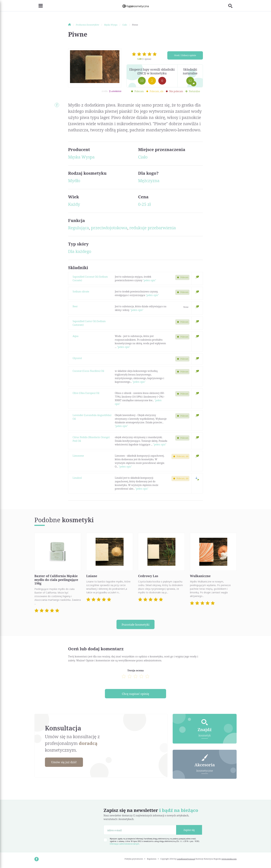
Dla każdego (80, 251)
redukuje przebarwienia (153, 228)
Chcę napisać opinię (135, 694)
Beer (75, 306)
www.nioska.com (229, 860)
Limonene (78, 456)
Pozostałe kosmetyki (135, 625)
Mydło (74, 180)
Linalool (77, 478)
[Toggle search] (232, 6)
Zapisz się (189, 831)
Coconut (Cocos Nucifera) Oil (88, 371)
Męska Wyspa (81, 157)
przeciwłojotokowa (109, 228)
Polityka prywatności (134, 860)
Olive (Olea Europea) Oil (86, 393)
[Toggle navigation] (39, 6)
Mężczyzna (149, 180)
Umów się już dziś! (66, 763)
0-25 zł (144, 204)
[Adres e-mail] (140, 831)
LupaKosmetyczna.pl (186, 860)
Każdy (74, 204)
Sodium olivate (81, 291)
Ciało (143, 157)
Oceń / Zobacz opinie (185, 56)
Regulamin (152, 860)
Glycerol (77, 358)
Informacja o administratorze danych (124, 845)
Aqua (76, 336)
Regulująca (79, 228)
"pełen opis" (149, 280)
